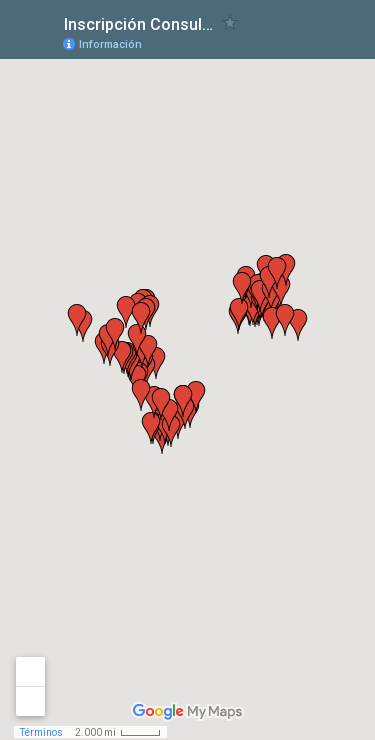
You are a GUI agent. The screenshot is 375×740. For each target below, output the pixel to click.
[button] (239, 314)
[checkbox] (230, 22)
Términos (41, 732)
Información (110, 44)
